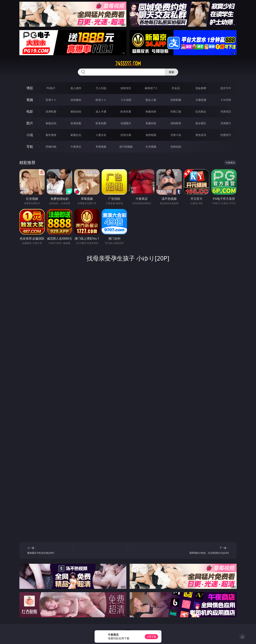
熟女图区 (201, 123)
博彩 (30, 88)
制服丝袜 (151, 112)
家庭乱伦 (76, 135)
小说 (30, 135)
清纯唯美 (176, 123)
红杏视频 (151, 147)
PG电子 (51, 88)
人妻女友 (101, 135)
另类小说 (176, 135)
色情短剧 (176, 147)
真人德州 (76, 88)
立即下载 (151, 637)
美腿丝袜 (151, 123)
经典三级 (176, 112)
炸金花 (176, 88)
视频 (30, 100)
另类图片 (226, 123)
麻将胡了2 (151, 88)
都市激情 (51, 135)
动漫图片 (126, 123)
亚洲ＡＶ (51, 100)
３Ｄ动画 (126, 100)
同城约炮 (51, 147)
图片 (30, 123)
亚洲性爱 (51, 112)
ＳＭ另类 (226, 100)
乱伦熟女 (201, 112)
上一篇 (49, 551)
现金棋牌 (201, 88)
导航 (30, 147)
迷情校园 (151, 135)
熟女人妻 (151, 100)
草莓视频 (101, 147)
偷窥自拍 (51, 123)
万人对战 (101, 88)
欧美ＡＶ (101, 100)
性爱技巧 (226, 135)
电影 (30, 111)
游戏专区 (126, 88)
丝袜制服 (176, 100)
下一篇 (207, 551)
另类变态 (226, 112)
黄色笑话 (201, 135)
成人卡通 (101, 112)
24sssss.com (128, 64)
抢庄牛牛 (226, 88)
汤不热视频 (126, 147)
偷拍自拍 (76, 112)
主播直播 (201, 100)
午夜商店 (76, 147)
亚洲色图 (76, 123)
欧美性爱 (126, 112)
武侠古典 (126, 135)
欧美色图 (101, 123)
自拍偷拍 (76, 100)
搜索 (171, 72)
